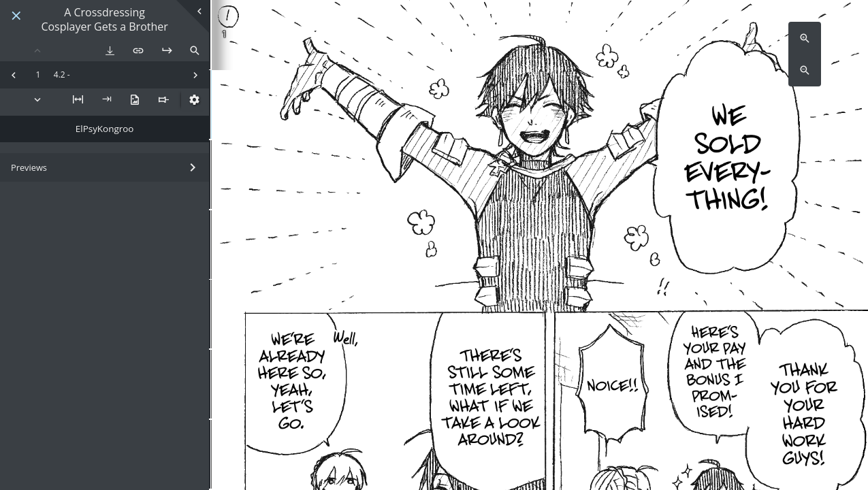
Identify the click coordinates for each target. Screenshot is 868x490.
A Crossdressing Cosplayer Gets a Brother (104, 20)
